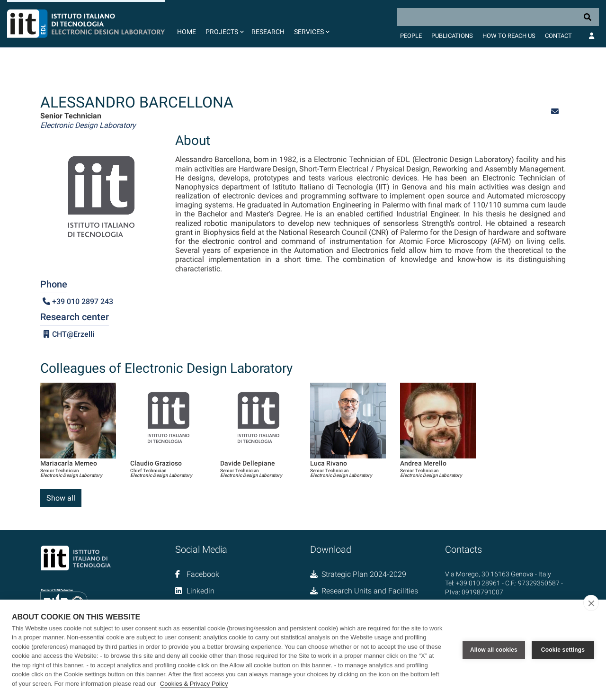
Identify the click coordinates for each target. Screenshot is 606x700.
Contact (558, 36)
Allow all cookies (494, 650)
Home (187, 32)
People (411, 36)
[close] (591, 603)
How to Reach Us (509, 36)
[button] (224, 24)
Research (268, 32)
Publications (452, 36)
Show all (61, 498)
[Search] (498, 17)
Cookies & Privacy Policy (194, 684)
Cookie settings (563, 650)
